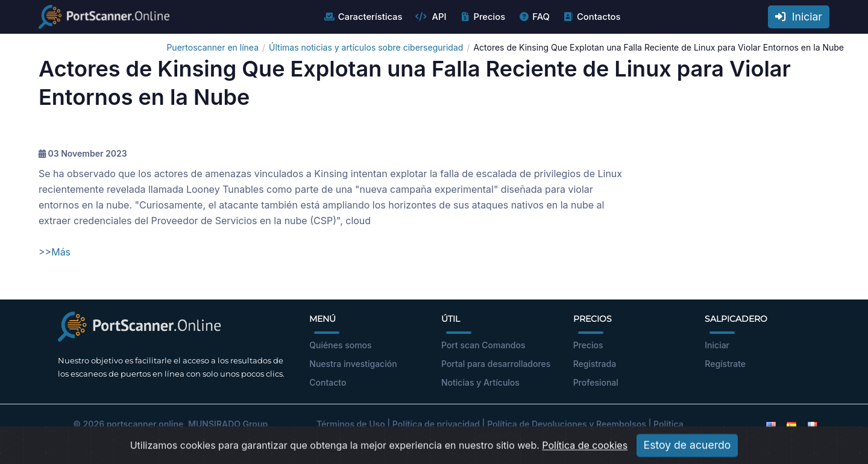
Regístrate (725, 364)
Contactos (592, 17)
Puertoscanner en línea (212, 47)
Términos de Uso (351, 424)
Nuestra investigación (353, 364)
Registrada (595, 364)
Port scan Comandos (483, 345)
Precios (482, 17)
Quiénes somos (340, 345)
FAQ (534, 17)
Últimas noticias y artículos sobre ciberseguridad (366, 47)
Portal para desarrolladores (496, 364)
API (430, 17)
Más (61, 252)
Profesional (596, 382)
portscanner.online (145, 424)
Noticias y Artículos (480, 382)
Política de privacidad (436, 424)
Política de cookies (585, 454)
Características (363, 17)
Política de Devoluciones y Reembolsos (567, 424)
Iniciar (799, 17)
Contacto (328, 382)
